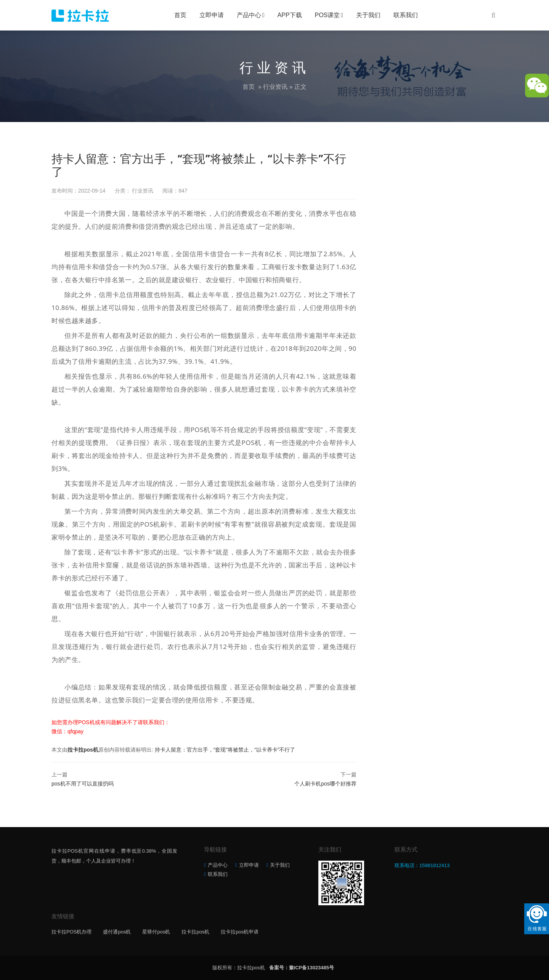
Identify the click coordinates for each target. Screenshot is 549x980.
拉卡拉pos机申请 (240, 932)
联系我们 (406, 15)
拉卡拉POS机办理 (71, 932)
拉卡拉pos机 (83, 750)
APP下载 (290, 15)
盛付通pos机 (117, 932)
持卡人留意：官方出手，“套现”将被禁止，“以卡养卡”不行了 (225, 750)
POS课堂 (327, 15)
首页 (180, 15)
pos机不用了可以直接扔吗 (83, 784)
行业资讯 (275, 87)
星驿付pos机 (156, 932)
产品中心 (249, 15)
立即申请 (212, 15)
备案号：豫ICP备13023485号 (302, 968)
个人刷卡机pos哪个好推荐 (325, 784)
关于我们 (368, 15)
